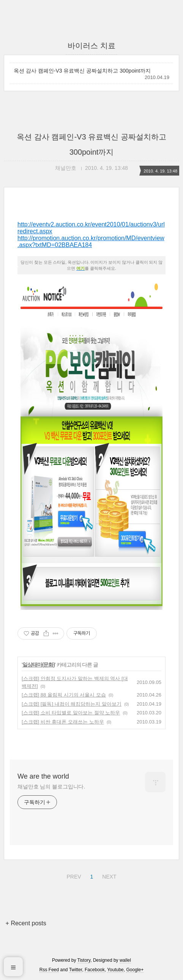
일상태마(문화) (39, 665)
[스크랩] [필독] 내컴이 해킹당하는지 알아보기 (72, 704)
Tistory (84, 960)
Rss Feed (49, 970)
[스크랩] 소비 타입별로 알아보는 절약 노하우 (71, 713)
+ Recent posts (26, 923)
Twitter (76, 970)
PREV (73, 876)
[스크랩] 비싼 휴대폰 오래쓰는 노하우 (63, 722)
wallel (125, 960)
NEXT (108, 876)
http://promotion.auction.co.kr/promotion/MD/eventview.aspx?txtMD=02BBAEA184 (91, 241)
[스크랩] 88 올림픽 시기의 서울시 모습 (64, 695)
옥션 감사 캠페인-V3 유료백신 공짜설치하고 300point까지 (82, 71)
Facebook (95, 970)
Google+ (135, 970)
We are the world (43, 776)
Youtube (115, 970)
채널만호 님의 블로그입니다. (51, 787)
